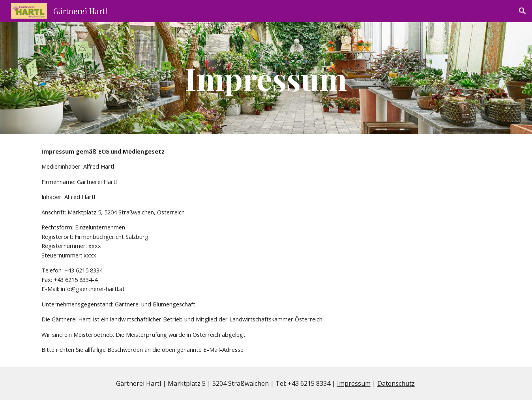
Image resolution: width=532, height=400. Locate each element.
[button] (523, 11)
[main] (266, 78)
